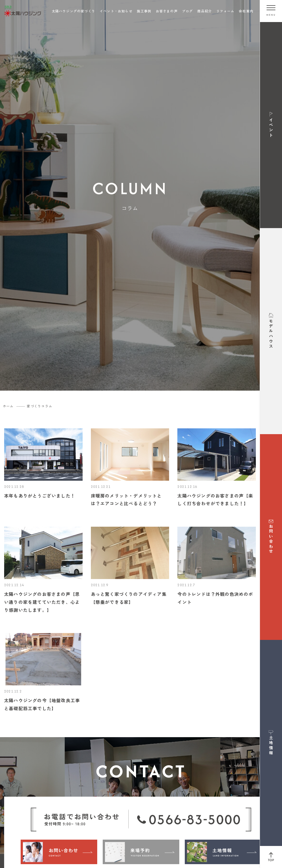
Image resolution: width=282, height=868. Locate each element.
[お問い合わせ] (59, 852)
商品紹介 (204, 11)
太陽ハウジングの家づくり (74, 11)
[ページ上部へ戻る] (271, 857)
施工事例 (144, 11)
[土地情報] (223, 852)
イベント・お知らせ (116, 11)
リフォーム (225, 11)
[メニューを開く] (271, 11)
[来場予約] (141, 852)
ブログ (188, 11)
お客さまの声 (167, 11)
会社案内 (246, 11)
